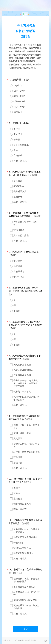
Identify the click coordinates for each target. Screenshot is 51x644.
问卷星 (21, 640)
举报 (45, 641)
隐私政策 (7, 640)
